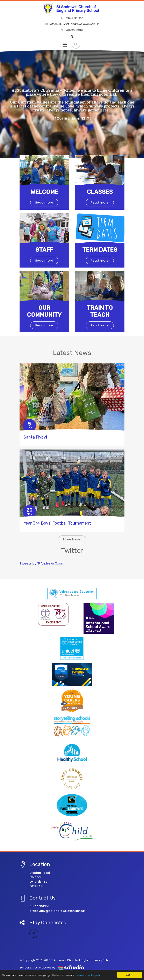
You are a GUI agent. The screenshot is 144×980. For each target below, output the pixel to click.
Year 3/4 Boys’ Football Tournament (57, 523)
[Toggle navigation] (65, 45)
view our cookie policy (89, 976)
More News (72, 539)
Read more (44, 203)
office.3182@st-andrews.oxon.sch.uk (72, 24)
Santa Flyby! (35, 437)
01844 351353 (72, 18)
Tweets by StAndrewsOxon (41, 563)
